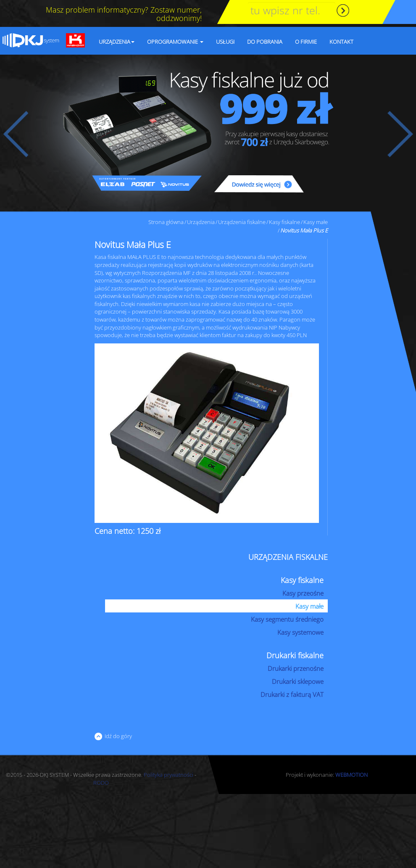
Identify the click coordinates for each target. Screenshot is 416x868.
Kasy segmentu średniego (287, 619)
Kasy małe (316, 222)
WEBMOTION (351, 775)
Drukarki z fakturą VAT (292, 694)
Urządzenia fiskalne (242, 222)
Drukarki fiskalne (295, 655)
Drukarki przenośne (296, 668)
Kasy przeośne (303, 593)
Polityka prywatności (169, 775)
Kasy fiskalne (284, 222)
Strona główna (166, 222)
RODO (101, 783)
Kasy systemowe (300, 632)
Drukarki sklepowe (298, 681)
